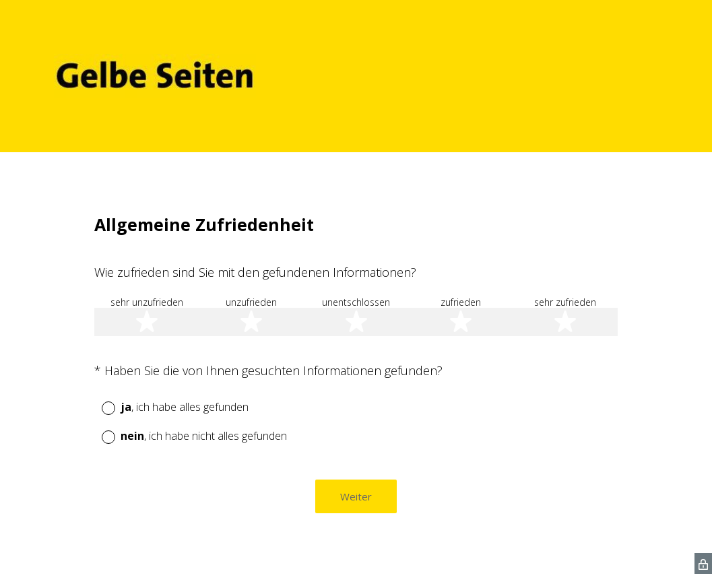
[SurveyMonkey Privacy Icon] (703, 563)
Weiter (356, 496)
